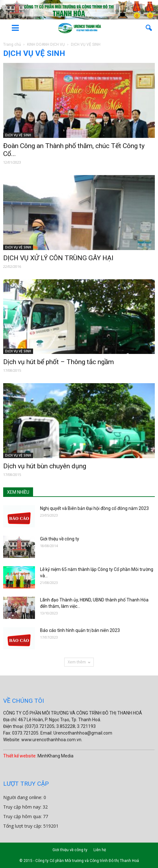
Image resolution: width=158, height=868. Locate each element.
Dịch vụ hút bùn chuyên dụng (45, 466)
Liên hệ (100, 850)
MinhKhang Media (55, 756)
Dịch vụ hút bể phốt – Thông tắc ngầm (58, 362)
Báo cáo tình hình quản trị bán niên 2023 (80, 630)
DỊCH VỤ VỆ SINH (18, 135)
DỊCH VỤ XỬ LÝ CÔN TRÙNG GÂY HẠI (58, 258)
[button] (149, 28)
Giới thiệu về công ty (60, 539)
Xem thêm (79, 662)
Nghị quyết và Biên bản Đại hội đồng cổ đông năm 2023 (94, 508)
